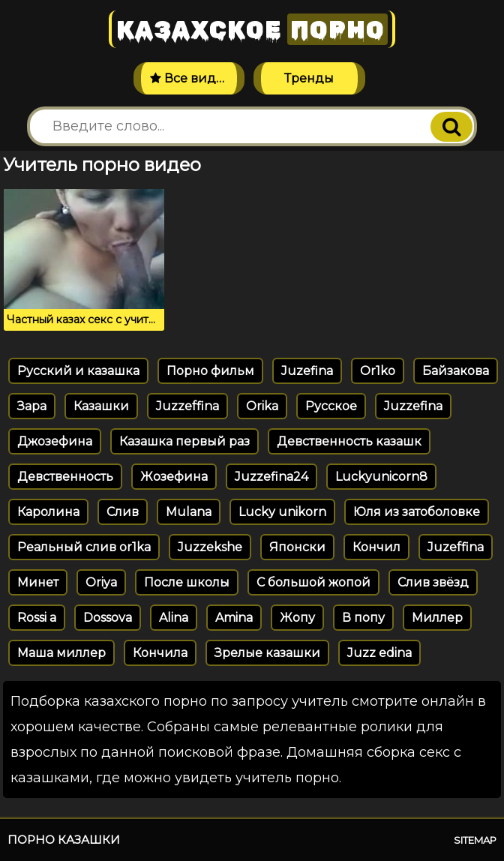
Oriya (101, 582)
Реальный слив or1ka (84, 547)
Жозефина (174, 477)
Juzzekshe (210, 547)
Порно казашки (64, 840)
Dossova (108, 618)
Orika (262, 406)
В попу (363, 618)
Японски (297, 547)
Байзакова (456, 371)
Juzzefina (413, 406)
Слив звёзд (433, 582)
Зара (32, 406)
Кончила (160, 653)
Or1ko (378, 371)
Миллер (437, 618)
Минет (38, 582)
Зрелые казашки (267, 653)
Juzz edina (379, 653)
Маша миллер (61, 653)
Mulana (189, 512)
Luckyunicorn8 (381, 477)
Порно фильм (210, 371)
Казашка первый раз (184, 441)
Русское (331, 406)
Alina (174, 618)
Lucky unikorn (282, 512)
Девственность (65, 477)
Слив (123, 512)
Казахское (252, 29)
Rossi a (37, 618)
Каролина (48, 512)
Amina (234, 618)
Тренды (309, 78)
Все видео (190, 78)
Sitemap (475, 840)
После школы (187, 582)
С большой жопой (313, 582)
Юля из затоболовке (417, 512)
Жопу (297, 618)
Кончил (376, 547)
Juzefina (307, 371)
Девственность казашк (349, 441)
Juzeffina (456, 547)
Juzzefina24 (271, 477)
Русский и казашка (78, 371)
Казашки (101, 406)
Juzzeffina (187, 406)
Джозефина (55, 441)
